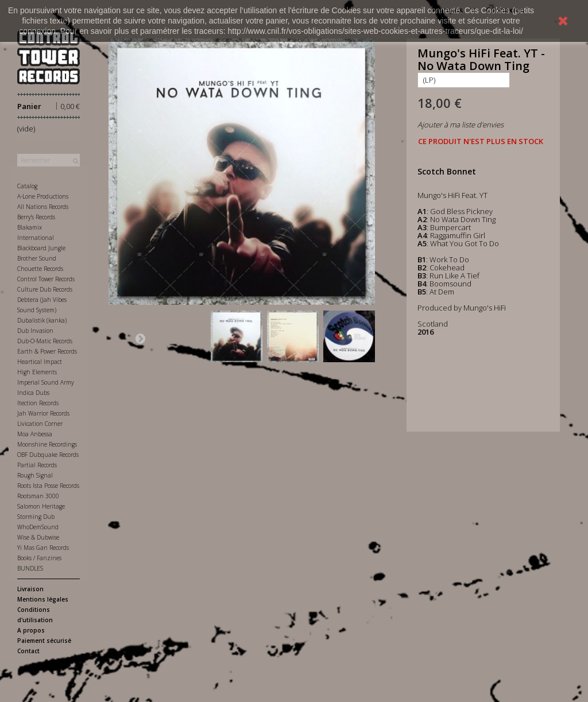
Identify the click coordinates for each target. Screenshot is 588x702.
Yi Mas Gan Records (43, 548)
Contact (28, 651)
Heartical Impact (40, 362)
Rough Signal (35, 475)
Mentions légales (43, 599)
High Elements (37, 372)
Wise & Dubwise (38, 537)
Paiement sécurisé (44, 641)
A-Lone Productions (43, 196)
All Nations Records (43, 207)
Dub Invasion (35, 331)
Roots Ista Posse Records (48, 486)
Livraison (30, 589)
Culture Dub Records (45, 289)
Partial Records (37, 465)
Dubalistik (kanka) (42, 320)
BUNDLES (30, 568)
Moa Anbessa (35, 434)
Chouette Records (40, 269)
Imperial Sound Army (46, 382)
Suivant (140, 338)
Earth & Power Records (47, 351)
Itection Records (38, 403)
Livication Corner (40, 424)
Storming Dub (36, 517)
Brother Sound (37, 258)
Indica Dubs (33, 393)
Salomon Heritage (41, 506)
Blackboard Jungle (41, 248)
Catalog (27, 186)
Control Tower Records (46, 279)
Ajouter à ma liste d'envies (461, 125)
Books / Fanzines (39, 558)
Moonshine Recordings (47, 444)
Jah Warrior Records (43, 413)
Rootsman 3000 (38, 496)
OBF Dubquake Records (48, 455)
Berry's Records (36, 217)
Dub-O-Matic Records (45, 341)
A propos (31, 630)
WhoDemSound (38, 527)
